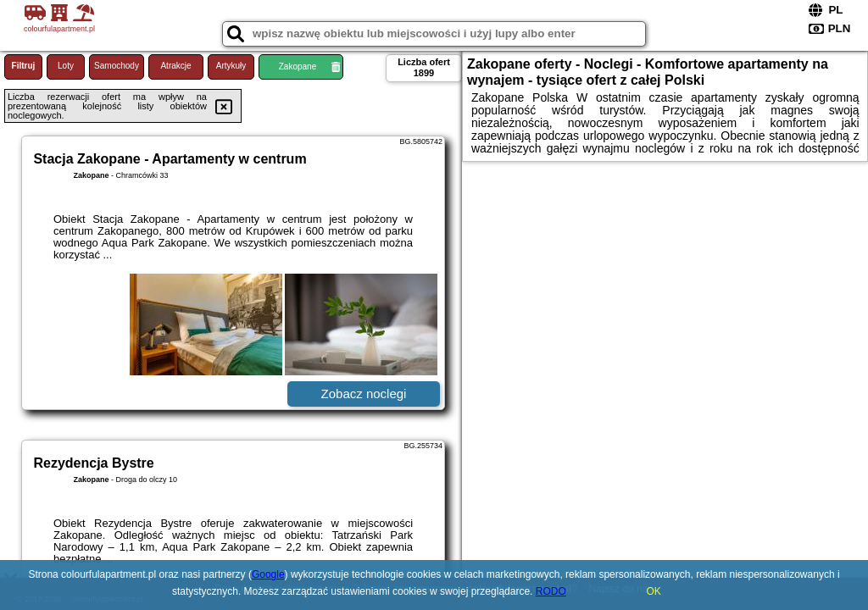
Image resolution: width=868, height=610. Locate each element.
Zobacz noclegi (364, 394)
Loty (66, 66)
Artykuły (231, 66)
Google (268, 574)
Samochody (117, 66)
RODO (551, 591)
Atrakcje (175, 66)
